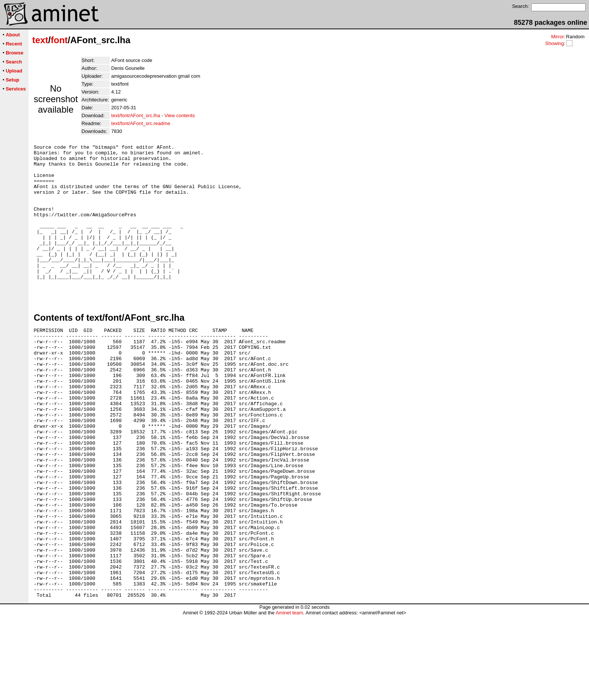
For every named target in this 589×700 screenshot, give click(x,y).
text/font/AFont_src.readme (141, 123)
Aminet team (289, 697)
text (40, 40)
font (59, 40)
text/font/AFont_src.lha (136, 115)
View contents (180, 115)
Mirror (557, 37)
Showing (554, 43)
